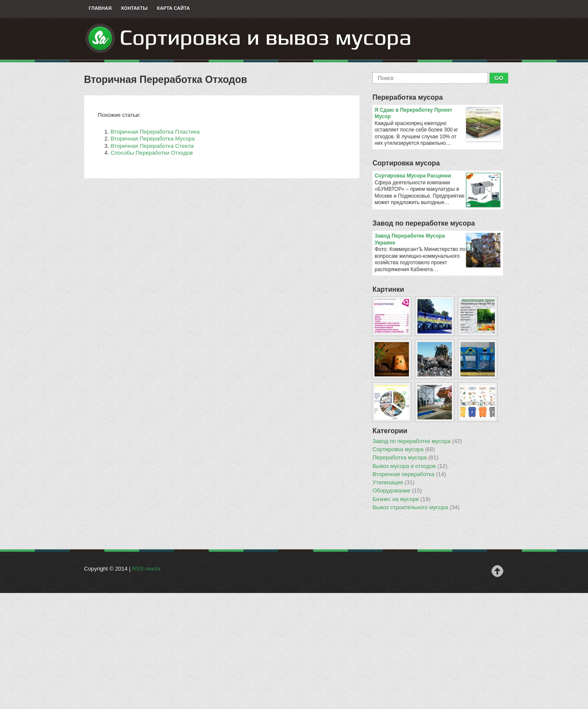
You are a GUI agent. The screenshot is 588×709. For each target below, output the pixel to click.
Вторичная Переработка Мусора (153, 139)
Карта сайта (174, 8)
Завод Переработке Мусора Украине (437, 240)
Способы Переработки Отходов (152, 153)
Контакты (134, 8)
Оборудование (397, 491)
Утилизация (393, 483)
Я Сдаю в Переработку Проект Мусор (437, 114)
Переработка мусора (408, 97)
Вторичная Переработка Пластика (155, 132)
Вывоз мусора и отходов (410, 466)
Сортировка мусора (406, 163)
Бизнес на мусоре (401, 499)
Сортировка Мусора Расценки (437, 176)
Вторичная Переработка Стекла (152, 146)
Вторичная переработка (409, 474)
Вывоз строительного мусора (416, 507)
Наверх (497, 571)
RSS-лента (146, 569)
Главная (100, 8)
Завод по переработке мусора (423, 223)
